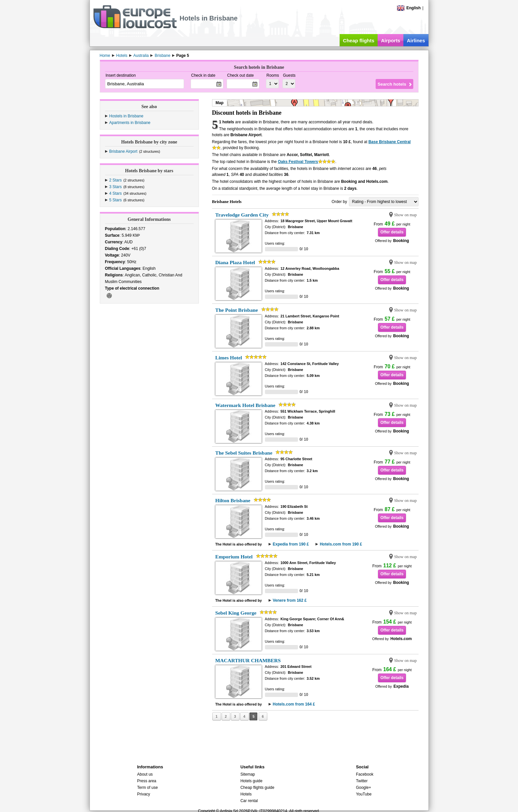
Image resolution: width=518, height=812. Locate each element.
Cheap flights (359, 41)
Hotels (246, 794)
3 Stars (116, 187)
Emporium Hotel (234, 557)
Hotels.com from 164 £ (294, 704)
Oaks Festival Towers (298, 162)
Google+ (363, 788)
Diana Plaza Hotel (235, 262)
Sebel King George (236, 613)
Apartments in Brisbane (130, 123)
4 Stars (116, 193)
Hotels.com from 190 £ (341, 544)
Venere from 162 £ (290, 600)
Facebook (365, 774)
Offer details (392, 232)
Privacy (144, 794)
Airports (390, 41)
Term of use (148, 788)
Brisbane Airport (123, 151)
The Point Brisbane (237, 310)
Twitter (362, 781)
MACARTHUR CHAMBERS (248, 660)
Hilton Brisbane (233, 500)
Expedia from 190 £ (291, 544)
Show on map (406, 215)
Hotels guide (252, 781)
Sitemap (248, 774)
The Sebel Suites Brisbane (244, 453)
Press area (147, 781)
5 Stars (116, 200)
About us (145, 774)
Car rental (249, 801)
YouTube (364, 794)
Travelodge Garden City (242, 215)
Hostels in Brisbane (126, 116)
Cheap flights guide (258, 788)
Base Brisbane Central (389, 142)
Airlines (416, 41)
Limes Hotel (229, 358)
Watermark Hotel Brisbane (245, 405)
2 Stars (116, 180)
